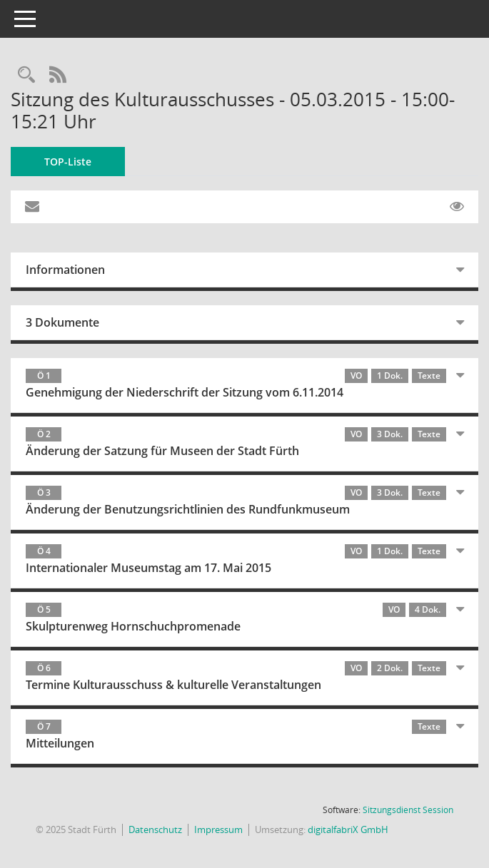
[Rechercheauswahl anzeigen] (26, 75)
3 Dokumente (62, 322)
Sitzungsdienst (408, 810)
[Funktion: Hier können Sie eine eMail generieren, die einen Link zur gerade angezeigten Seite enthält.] (32, 207)
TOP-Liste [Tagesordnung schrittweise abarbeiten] (68, 162)
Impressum (218, 829)
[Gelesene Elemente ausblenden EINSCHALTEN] (457, 207)
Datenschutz (155, 829)
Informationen (65, 270)
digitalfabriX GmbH (348, 829)
